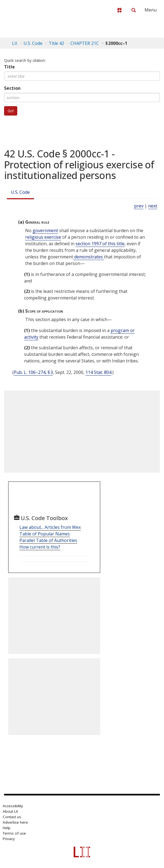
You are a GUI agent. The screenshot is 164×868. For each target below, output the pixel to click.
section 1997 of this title (100, 244)
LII (15, 43)
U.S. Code (20, 192)
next (153, 206)
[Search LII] (134, 10)
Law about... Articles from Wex (50, 527)
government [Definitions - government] (45, 230)
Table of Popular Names (45, 534)
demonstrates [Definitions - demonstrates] (89, 257)
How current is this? (40, 547)
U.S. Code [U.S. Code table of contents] (33, 43)
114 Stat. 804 (98, 372)
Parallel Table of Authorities (48, 540)
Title (9, 67)
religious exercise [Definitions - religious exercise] (43, 237)
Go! (11, 111)
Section (12, 88)
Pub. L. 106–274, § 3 (33, 372)
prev (139, 206)
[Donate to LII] (119, 10)
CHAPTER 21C (85, 43)
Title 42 (56, 43)
